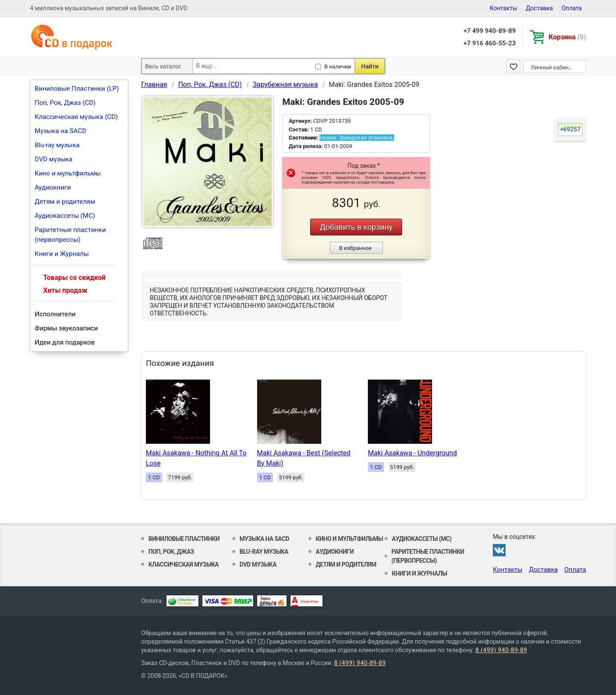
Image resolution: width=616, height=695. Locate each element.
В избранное (355, 248)
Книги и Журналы (62, 254)
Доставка (539, 8)
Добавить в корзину (356, 227)
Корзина (567, 37)
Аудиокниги (53, 187)
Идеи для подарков (65, 342)
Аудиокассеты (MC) (65, 216)
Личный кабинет (552, 67)
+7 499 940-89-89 (489, 31)
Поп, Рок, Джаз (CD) (65, 103)
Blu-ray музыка (57, 145)
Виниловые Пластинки (184, 539)
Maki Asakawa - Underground (412, 453)
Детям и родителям (65, 202)
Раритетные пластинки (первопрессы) (70, 235)
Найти (370, 66)
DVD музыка (53, 159)
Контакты (503, 8)
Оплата (572, 8)
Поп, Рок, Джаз (171, 552)
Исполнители (55, 314)
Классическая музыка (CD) (76, 117)
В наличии (338, 67)
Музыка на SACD (61, 131)
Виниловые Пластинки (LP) (77, 89)
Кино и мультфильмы (68, 173)
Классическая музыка (184, 564)
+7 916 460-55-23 (489, 43)
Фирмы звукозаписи (66, 328)
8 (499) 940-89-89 (501, 650)
